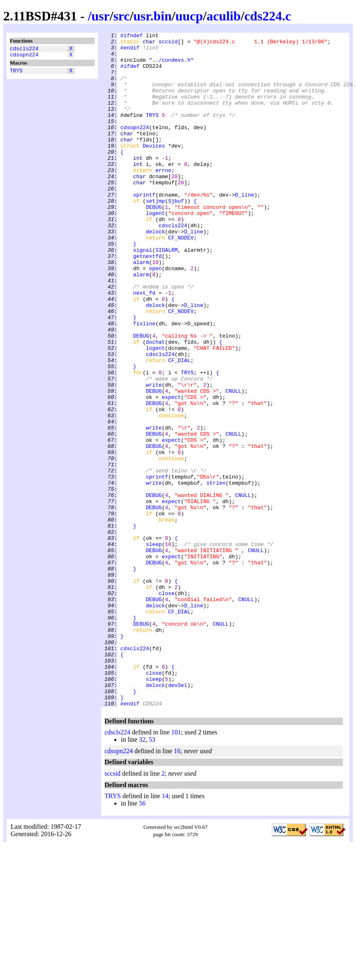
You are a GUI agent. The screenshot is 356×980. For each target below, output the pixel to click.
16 (177, 886)
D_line (245, 228)
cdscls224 (24, 49)
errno (164, 198)
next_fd (144, 345)
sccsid (168, 44)
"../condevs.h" (171, 66)
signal (143, 294)
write (154, 456)
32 (142, 874)
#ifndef (132, 36)
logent (155, 250)
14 (165, 931)
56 (142, 938)
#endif (130, 51)
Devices (154, 169)
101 (176, 867)
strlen (216, 573)
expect (171, 470)
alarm (141, 309)
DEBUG (154, 242)
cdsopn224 (24, 57)
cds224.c (268, 16)
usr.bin (153, 16)
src (121, 16)
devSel (178, 816)
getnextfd (147, 301)
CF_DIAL (179, 426)
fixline (144, 382)
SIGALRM (167, 294)
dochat (155, 404)
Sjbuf (176, 235)
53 (152, 874)
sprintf (144, 228)
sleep (154, 647)
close (166, 706)
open (155, 316)
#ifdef (130, 73)
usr (100, 16)
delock (155, 272)
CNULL (233, 463)
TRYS (16, 74)
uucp (189, 16)
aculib (224, 16)
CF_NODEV (181, 279)
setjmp (155, 235)
